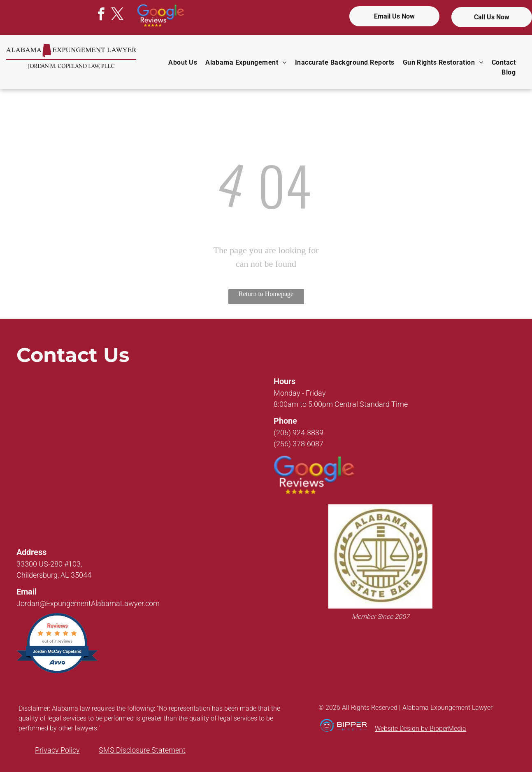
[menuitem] (183, 63)
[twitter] (118, 15)
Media (457, 729)
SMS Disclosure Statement (142, 750)
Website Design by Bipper (411, 729)
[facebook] (101, 15)
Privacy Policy (57, 750)
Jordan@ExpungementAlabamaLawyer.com (88, 603)
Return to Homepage (266, 294)
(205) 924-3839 (299, 433)
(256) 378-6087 (299, 444)
